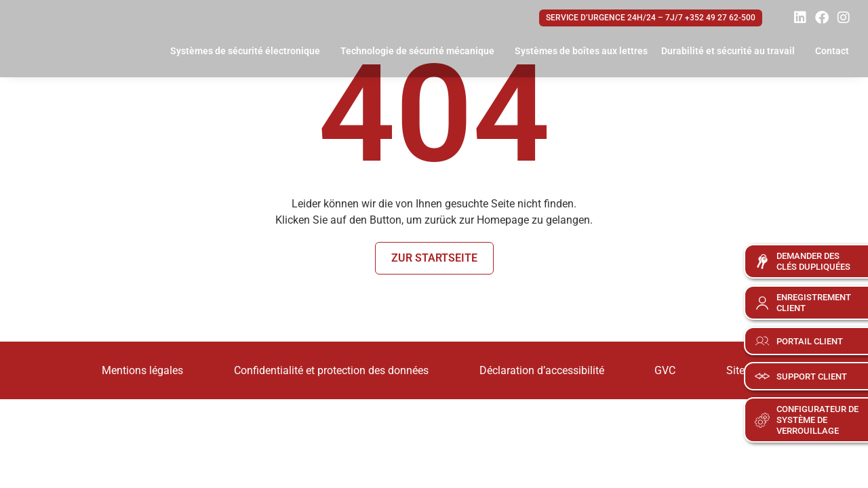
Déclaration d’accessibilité (542, 370)
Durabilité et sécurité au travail (731, 52)
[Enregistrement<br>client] (762, 303)
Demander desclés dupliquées (813, 261)
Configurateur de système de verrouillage (817, 420)
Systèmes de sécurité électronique (249, 52)
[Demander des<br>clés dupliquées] (762, 262)
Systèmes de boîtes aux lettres (581, 51)
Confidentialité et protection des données (324, 370)
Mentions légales (129, 370)
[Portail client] (762, 341)
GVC (672, 370)
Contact (832, 51)
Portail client (810, 341)
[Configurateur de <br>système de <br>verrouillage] (762, 420)
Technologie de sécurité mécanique (421, 52)
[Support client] (762, 376)
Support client (812, 377)
